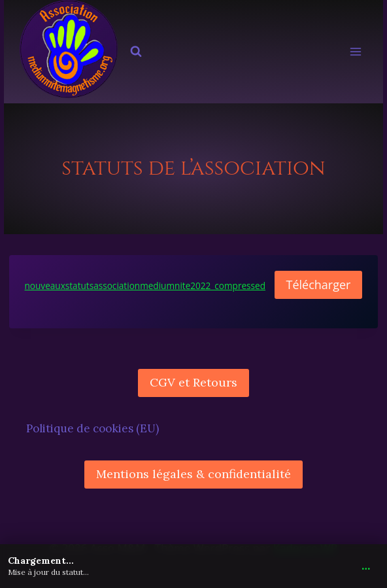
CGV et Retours (193, 382)
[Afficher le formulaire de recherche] (136, 52)
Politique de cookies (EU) (93, 428)
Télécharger (319, 285)
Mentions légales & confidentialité (193, 474)
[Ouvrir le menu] (356, 52)
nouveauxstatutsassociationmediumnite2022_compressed (145, 285)
